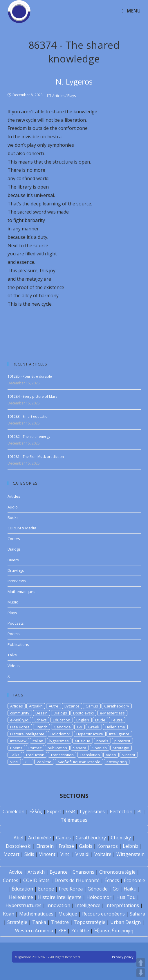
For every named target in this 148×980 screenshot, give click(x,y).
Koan (9, 914)
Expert (54, 811)
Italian (38, 741)
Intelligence (119, 734)
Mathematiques (21, 592)
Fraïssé (66, 846)
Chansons (83, 872)
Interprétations (122, 905)
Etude (100, 720)
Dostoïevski (19, 846)
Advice (16, 872)
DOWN (141, 973)
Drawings (16, 570)
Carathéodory (91, 838)
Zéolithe (80, 931)
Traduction (35, 755)
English (83, 720)
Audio (13, 507)
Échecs (112, 880)
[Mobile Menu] (131, 11)
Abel (18, 838)
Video (111, 755)
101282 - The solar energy (29, 437)
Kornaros (108, 846)
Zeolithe (44, 762)
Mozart (11, 854)
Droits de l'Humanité (77, 880)
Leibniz (131, 846)
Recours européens (103, 914)
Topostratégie (90, 922)
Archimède (40, 838)
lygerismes (59, 741)
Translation (90, 755)
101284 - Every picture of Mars (32, 396)
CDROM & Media (22, 528)
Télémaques (74, 820)
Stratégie (17, 922)
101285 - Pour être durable (30, 376)
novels (102, 741)
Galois (86, 846)
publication (57, 748)
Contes (14, 539)
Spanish (100, 748)
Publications (18, 644)
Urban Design (126, 922)
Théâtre (60, 922)
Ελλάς (36, 811)
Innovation (58, 905)
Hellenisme (115, 727)
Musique (83, 741)
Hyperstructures (24, 905)
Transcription (62, 755)
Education (62, 720)
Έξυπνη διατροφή (114, 931)
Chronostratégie (117, 872)
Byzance (72, 706)
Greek (94, 727)
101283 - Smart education (29, 416)
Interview (18, 741)
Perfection (121, 811)
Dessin (41, 713)
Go (80, 727)
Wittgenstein (130, 854)
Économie (135, 880)
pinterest (122, 741)
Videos (14, 666)
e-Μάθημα (19, 720)
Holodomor (60, 734)
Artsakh (36, 706)
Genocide (62, 727)
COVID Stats (36, 880)
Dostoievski (83, 713)
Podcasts (16, 623)
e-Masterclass (112, 713)
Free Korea (20, 727)
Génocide (98, 889)
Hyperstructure (90, 734)
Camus (92, 706)
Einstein (45, 846)
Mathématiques (36, 914)
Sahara (80, 748)
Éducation (22, 889)
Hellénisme (21, 897)
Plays (72, 96)
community (20, 713)
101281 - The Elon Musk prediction (36, 457)
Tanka (39, 922)
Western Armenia (34, 931)
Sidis (29, 854)
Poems (14, 634)
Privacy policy (123, 957)
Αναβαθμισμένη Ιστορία (79, 762)
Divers (13, 560)
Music (13, 602)
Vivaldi (82, 854)
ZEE (28, 762)
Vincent (129, 755)
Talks (12, 655)
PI (139, 811)
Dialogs (14, 549)
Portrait (35, 748)
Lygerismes (92, 811)
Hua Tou (126, 897)
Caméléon (13, 811)
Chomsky (121, 838)
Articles (58, 96)
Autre (54, 706)
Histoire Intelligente (27, 734)
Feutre (117, 720)
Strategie (121, 748)
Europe (46, 889)
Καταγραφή (117, 762)
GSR (71, 811)
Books (13, 517)
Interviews (17, 581)
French (42, 727)
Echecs (41, 720)
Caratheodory (117, 706)
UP (141, 963)
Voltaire (103, 854)
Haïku (130, 889)
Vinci (14, 762)
